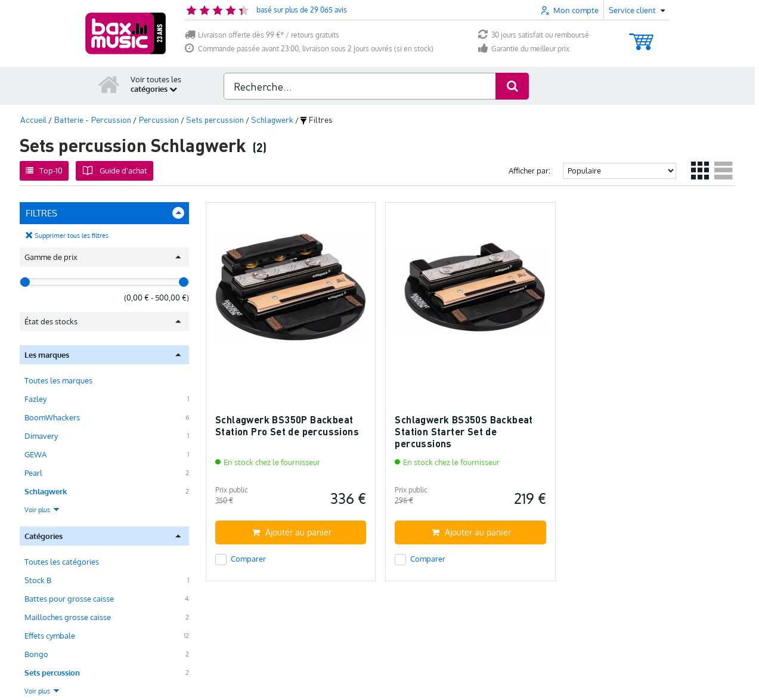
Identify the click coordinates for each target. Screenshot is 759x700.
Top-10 (44, 171)
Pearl (33, 473)
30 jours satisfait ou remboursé (534, 35)
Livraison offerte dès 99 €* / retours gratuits (262, 35)
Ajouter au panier (292, 532)
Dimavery (41, 436)
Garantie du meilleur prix (524, 49)
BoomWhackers (52, 417)
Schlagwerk (46, 491)
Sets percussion (52, 673)
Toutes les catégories (62, 562)
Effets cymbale (50, 636)
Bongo (36, 654)
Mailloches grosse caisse (68, 617)
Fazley (35, 399)
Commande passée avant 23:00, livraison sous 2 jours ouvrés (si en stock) (309, 49)
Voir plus (42, 510)
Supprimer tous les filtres (72, 236)
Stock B (38, 580)
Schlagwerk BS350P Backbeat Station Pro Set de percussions (287, 425)
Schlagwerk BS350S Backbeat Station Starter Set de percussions (464, 431)
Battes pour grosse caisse (69, 599)
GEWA (35, 454)
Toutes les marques (58, 380)
